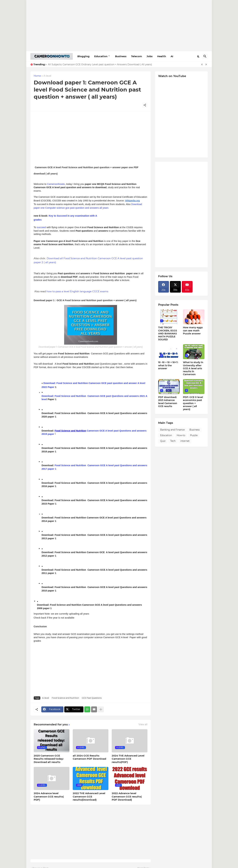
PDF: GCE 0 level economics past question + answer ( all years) (193, 403)
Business (121, 56)
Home (37, 76)
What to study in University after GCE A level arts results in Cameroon (193, 368)
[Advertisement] (119, 26)
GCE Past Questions (92, 698)
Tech (173, 441)
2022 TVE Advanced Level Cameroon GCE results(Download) (89, 796)
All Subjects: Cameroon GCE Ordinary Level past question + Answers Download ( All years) (100, 64)
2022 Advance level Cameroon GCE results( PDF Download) (127, 796)
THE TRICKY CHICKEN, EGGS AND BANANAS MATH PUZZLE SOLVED (168, 333)
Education (101, 56)
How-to (181, 435)
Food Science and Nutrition (70, 465)
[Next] (206, 64)
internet (185, 441)
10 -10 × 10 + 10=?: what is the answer (168, 365)
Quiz (163, 441)
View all (143, 724)
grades (38, 220)
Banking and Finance (172, 430)
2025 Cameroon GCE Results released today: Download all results (49, 759)
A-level (47, 76)
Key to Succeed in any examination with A (73, 216)
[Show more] (101, 709)
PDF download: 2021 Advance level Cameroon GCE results (168, 402)
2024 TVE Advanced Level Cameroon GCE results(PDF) (128, 759)
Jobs (150, 56)
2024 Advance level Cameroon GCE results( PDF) (49, 796)
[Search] (205, 56)
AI (172, 56)
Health (162, 56)
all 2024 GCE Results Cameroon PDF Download (89, 757)
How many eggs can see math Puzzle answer (193, 330)
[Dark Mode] (198, 56)
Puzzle (194, 435)
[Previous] (202, 64)
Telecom (137, 56)
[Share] (145, 105)
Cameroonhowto (56, 184)
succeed (41, 227)
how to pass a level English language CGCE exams (77, 291)
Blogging (83, 56)
